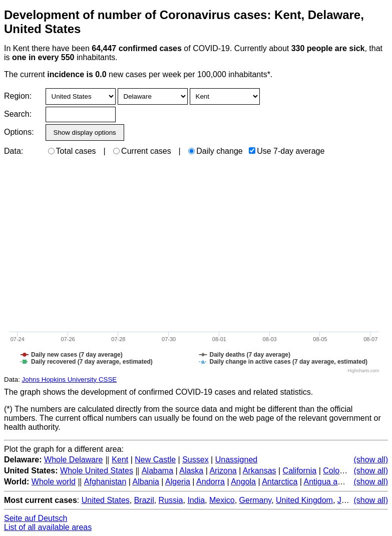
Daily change (216, 151)
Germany (256, 500)
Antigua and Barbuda (341, 482)
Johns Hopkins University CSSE (70, 379)
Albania (146, 482)
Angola (243, 482)
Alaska (191, 471)
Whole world (54, 482)
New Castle (155, 460)
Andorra (211, 482)
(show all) (371, 460)
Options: (19, 132)
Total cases (72, 151)
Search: (18, 114)
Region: (18, 96)
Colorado (339, 471)
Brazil (144, 500)
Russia (171, 500)
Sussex (195, 460)
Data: (14, 151)
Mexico (222, 500)
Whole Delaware (73, 460)
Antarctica (280, 482)
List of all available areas (48, 527)
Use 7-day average (287, 151)
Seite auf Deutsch (36, 518)
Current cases (142, 151)
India (196, 500)
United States (106, 500)
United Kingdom (304, 500)
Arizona (223, 471)
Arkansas (260, 471)
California (300, 471)
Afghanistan (105, 482)
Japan (348, 500)
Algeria (178, 482)
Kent (120, 460)
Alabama (157, 471)
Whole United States (97, 471)
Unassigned (237, 460)
